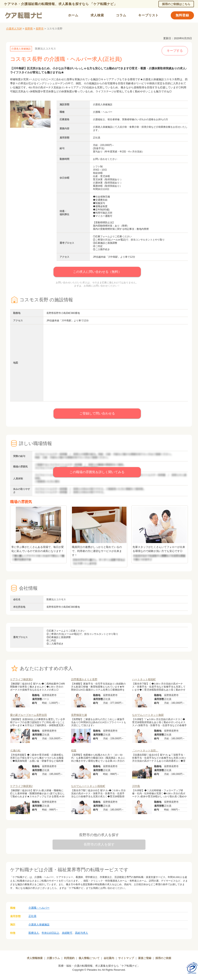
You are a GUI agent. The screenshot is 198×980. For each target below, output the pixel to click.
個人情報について (89, 958)
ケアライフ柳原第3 (21, 679)
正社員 (32, 916)
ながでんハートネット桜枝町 (88, 786)
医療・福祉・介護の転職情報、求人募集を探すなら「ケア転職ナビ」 (99, 966)
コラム (121, 15)
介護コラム (53, 958)
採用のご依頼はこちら (176, 4)
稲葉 (74, 751)
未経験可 (67, 933)
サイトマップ (126, 958)
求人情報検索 (35, 958)
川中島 (136, 786)
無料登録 (182, 15)
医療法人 (34, 933)
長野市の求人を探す (99, 844)
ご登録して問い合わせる (97, 413)
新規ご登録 (145, 958)
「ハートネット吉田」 (145, 751)
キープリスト (148, 15)
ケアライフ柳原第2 (21, 786)
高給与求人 (82, 933)
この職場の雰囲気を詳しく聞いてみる (97, 472)
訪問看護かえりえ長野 (84, 679)
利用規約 (69, 958)
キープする (175, 51)
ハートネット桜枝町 (144, 679)
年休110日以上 (50, 933)
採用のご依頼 (163, 958)
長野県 (29, 29)
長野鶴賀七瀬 (79, 715)
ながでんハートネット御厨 (148, 715)
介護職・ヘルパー (39, 908)
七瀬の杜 (15, 751)
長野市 (40, 29)
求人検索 (97, 15)
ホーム (73, 15)
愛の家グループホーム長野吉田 (28, 715)
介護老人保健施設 (39, 925)
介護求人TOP (14, 29)
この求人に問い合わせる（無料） (97, 272)
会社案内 (109, 958)
